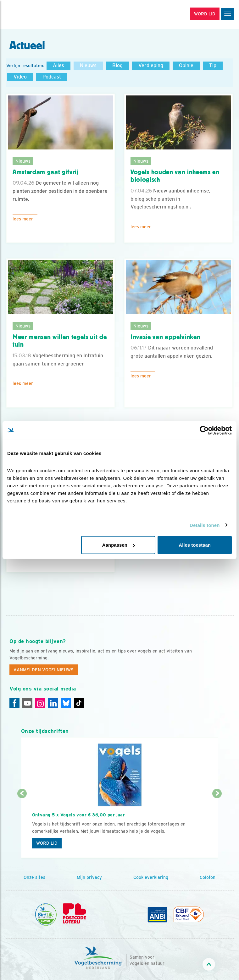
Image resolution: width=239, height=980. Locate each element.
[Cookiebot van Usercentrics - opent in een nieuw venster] (204, 430)
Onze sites (34, 877)
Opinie (186, 65)
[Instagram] (40, 703)
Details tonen (205, 525)
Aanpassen (119, 545)
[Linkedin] (53, 703)
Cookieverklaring (151, 877)
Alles (58, 65)
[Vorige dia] (22, 826)
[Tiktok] (79, 703)
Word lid (47, 843)
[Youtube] (27, 703)
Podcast (52, 77)
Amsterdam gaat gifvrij (46, 172)
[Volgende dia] (217, 826)
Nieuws (88, 65)
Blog (117, 65)
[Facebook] (14, 703)
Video (20, 77)
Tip (213, 65)
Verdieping (151, 65)
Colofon (208, 877)
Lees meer (23, 219)
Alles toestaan (195, 545)
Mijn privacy (89, 877)
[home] (31, 14)
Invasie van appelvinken (165, 337)
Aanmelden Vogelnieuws (44, 670)
